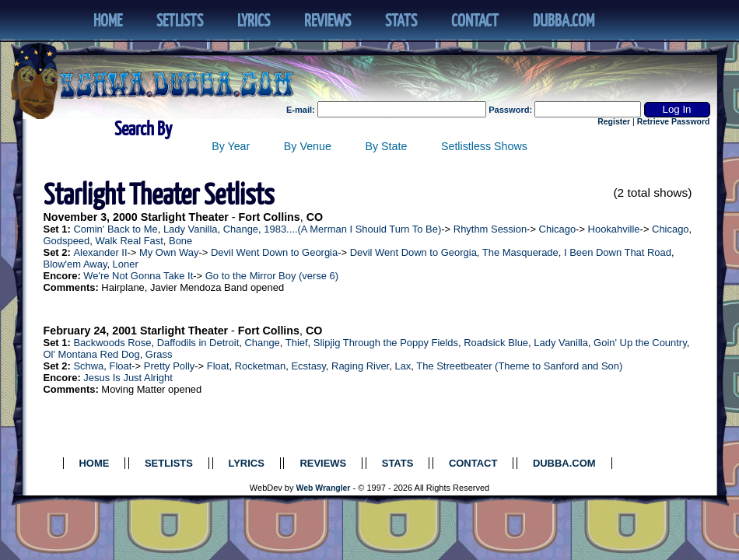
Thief (297, 343)
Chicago (558, 229)
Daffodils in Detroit (198, 343)
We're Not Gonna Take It (138, 276)
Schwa (88, 366)
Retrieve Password (674, 122)
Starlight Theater (185, 217)
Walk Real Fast (129, 241)
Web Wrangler (324, 488)
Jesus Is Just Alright (128, 378)
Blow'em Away (75, 264)
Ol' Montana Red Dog (92, 354)
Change (241, 229)
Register (614, 122)
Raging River (360, 366)
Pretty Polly (170, 366)
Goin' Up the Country (640, 343)
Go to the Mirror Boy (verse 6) (272, 276)
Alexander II (100, 252)
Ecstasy (308, 366)
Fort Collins (270, 217)
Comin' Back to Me (115, 229)
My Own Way (169, 252)
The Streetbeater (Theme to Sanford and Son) (519, 366)
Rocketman (261, 366)
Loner (126, 264)
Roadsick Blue (496, 343)
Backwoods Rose (112, 343)
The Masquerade (520, 252)
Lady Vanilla (191, 229)
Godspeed (67, 241)
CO (315, 217)
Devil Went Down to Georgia (274, 252)
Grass (159, 354)
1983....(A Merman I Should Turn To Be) (352, 229)
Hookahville (614, 229)
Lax (403, 366)
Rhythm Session (490, 229)
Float (120, 366)
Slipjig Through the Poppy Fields (386, 343)
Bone (180, 241)
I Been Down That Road (618, 252)
